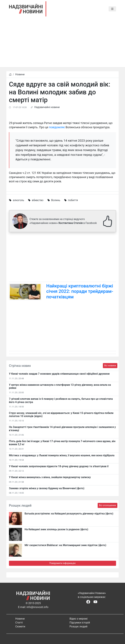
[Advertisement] (62, 44)
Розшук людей (78, 626)
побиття (73, 200)
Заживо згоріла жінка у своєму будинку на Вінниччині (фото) (47, 488)
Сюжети (20, 626)
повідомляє (57, 127)
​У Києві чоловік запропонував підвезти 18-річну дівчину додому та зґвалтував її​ (59, 466)
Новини (20, 74)
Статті (19, 623)
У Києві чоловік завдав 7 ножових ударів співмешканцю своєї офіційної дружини (59, 374)
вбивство (38, 200)
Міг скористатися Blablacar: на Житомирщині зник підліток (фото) (65, 545)
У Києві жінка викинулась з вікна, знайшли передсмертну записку (50, 477)
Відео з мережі (79, 619)
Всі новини (110, 366)
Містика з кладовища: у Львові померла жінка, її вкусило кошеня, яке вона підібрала (62, 455)
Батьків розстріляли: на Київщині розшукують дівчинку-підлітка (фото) (69, 514)
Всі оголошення (108, 505)
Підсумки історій (80, 623)
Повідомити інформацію (62, 563)
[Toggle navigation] (112, 9)
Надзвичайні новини (47, 107)
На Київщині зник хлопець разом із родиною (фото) (56, 529)
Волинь (56, 200)
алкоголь (18, 200)
